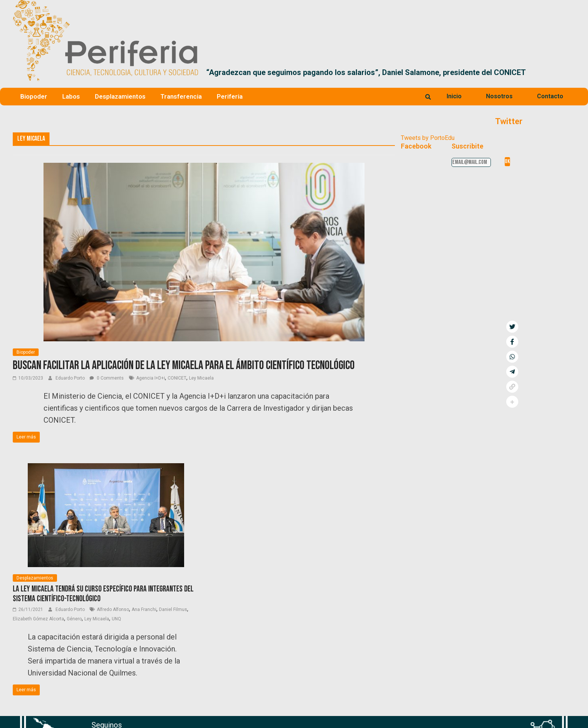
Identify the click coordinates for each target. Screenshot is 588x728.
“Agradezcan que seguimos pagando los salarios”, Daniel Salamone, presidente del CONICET (366, 72)
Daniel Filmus (173, 609)
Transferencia (181, 96)
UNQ (116, 619)
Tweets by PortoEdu (428, 138)
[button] (566, 72)
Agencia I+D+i (151, 378)
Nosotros (499, 96)
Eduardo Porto (71, 378)
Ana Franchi (144, 609)
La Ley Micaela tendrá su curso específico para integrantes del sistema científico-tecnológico (103, 594)
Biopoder (34, 96)
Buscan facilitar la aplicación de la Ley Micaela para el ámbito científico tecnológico (184, 366)
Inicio (454, 96)
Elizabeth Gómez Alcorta (38, 619)
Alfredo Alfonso (113, 609)
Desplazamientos (120, 96)
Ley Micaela (201, 378)
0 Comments (107, 378)
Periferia (230, 96)
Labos (71, 96)
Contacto (550, 96)
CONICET (177, 378)
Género (74, 619)
